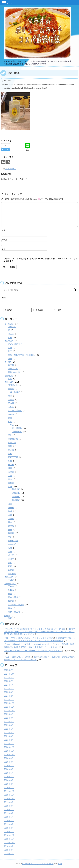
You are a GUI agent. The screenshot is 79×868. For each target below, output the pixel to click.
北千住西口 (17, 431)
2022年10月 (9, 710)
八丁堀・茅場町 (15, 410)
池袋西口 (16, 500)
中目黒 (11, 399)
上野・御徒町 (14, 392)
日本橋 (11, 365)
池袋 (10, 487)
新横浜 (11, 590)
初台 (10, 421)
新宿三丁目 (13, 457)
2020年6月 (9, 769)
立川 (10, 537)
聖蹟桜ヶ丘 (13, 541)
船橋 (10, 337)
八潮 (10, 347)
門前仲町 (12, 574)
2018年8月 (9, 850)
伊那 (10, 618)
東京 (10, 479)
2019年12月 (9, 791)
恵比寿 (11, 450)
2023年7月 (9, 681)
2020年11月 (9, 751)
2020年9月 (9, 758)
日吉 (10, 594)
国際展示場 (13, 439)
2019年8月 (9, 806)
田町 (10, 515)
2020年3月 (9, 780)
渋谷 (10, 511)
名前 (3, 230)
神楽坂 (11, 526)
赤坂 (10, 563)
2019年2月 (9, 828)
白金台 (11, 519)
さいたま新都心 (15, 344)
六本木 (11, 414)
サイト (4, 249)
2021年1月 (9, 743)
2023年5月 (9, 685)
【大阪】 (8, 362)
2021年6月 (9, 732)
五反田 (11, 407)
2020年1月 (9, 787)
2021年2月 (9, 740)
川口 (10, 351)
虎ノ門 (11, 555)
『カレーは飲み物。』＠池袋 (17, 644)
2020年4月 (9, 776)
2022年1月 (9, 729)
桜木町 (11, 601)
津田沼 (11, 334)
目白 (10, 522)
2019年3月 (9, 824)
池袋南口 (16, 493)
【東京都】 (9, 382)
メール (4, 240)
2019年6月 (9, 813)
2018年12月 (9, 835)
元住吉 (11, 586)
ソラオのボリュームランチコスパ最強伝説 (38, 864)
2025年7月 (9, 670)
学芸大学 (12, 442)
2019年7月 (9, 809)
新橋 (10, 461)
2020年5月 (9, 773)
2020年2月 (9, 784)
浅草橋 (11, 508)
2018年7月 (9, 854)
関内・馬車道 (14, 612)
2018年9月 (9, 846)
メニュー (10, 3)
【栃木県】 (9, 577)
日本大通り (13, 597)
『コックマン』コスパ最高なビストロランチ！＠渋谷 (28, 638)
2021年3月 (9, 736)
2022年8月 (9, 718)
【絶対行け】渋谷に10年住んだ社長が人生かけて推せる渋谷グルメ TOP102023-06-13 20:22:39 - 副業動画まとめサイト (40, 631)
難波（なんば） (15, 372)
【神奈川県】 (10, 584)
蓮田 (10, 358)
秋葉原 (11, 533)
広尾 (10, 446)
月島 (10, 468)
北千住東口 (17, 428)
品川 (10, 435)
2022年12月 (9, 703)
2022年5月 (9, 721)
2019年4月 (9, 820)
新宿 (10, 453)
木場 (10, 475)
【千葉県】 (9, 324)
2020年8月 (9, 762)
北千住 (11, 425)
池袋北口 (16, 489)
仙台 (10, 378)
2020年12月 (9, 747)
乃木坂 (11, 403)
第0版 (60, 864)
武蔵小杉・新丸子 (16, 605)
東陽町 (11, 483)
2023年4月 (9, 688)
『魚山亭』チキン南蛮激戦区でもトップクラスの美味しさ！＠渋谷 (34, 629)
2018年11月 (9, 839)
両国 (10, 396)
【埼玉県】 (9, 341)
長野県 (7, 616)
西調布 (11, 559)
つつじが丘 (13, 385)
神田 (10, 530)
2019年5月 (9, 817)
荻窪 (10, 548)
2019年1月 (9, 832)
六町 (10, 418)
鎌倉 (10, 608)
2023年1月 (9, 699)
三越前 (11, 388)
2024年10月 (9, 674)
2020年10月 (9, 754)
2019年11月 (9, 795)
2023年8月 (9, 677)
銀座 (10, 566)
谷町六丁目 (13, 368)
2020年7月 (9, 765)
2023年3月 (9, 692)
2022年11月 (9, 707)
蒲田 (10, 552)
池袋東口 (16, 496)
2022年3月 (9, 725)
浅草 (10, 504)
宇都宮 (11, 580)
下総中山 (12, 326)
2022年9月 (9, 714)
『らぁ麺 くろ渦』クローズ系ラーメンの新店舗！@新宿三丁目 (33, 650)
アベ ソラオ (11, 169)
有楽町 (11, 472)
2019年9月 (9, 802)
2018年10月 (9, 843)
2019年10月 (9, 798)
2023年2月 (9, 696)
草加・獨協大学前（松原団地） (22, 355)
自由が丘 (12, 544)
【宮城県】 (9, 376)
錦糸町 (11, 570)
